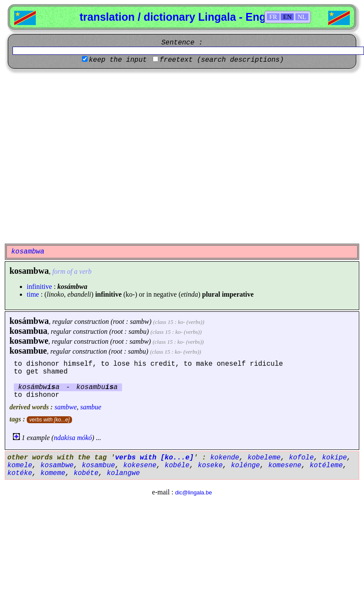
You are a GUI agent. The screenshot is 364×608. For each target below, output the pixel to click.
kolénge (245, 465)
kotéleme (326, 465)
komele (20, 465)
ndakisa (65, 438)
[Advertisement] (81, 156)
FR (273, 17)
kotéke (20, 473)
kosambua (28, 331)
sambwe (66, 407)
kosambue (28, 351)
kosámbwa (29, 321)
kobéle (177, 465)
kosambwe (29, 341)
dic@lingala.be (193, 492)
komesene (285, 465)
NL (302, 17)
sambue (91, 407)
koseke (210, 465)
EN (287, 17)
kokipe (335, 458)
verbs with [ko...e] (49, 420)
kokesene (140, 465)
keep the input (118, 60)
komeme (53, 473)
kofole (301, 458)
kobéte (86, 473)
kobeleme (264, 458)
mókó (84, 438)
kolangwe (123, 473)
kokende (224, 458)
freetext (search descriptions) (222, 60)
